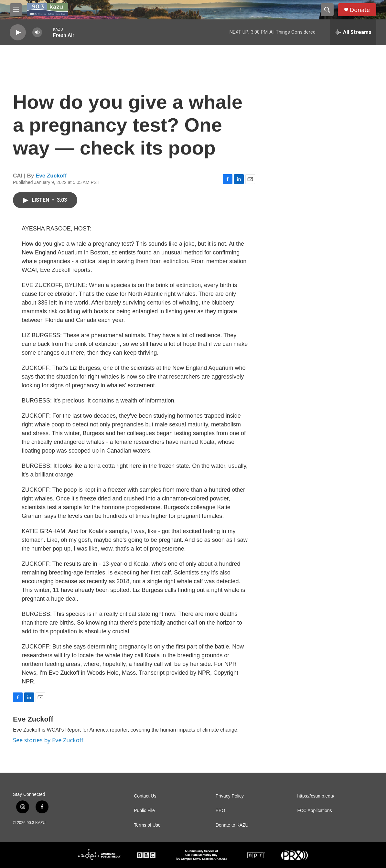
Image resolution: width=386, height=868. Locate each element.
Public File (144, 811)
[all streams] (353, 32)
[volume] (37, 32)
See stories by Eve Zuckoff (48, 740)
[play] (18, 32)
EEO (220, 811)
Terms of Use (147, 825)
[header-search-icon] (327, 10)
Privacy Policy (230, 796)
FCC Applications (314, 811)
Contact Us (145, 796)
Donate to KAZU (232, 825)
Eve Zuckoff (51, 176)
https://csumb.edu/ (316, 796)
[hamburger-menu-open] (16, 10)
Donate (360, 10)
